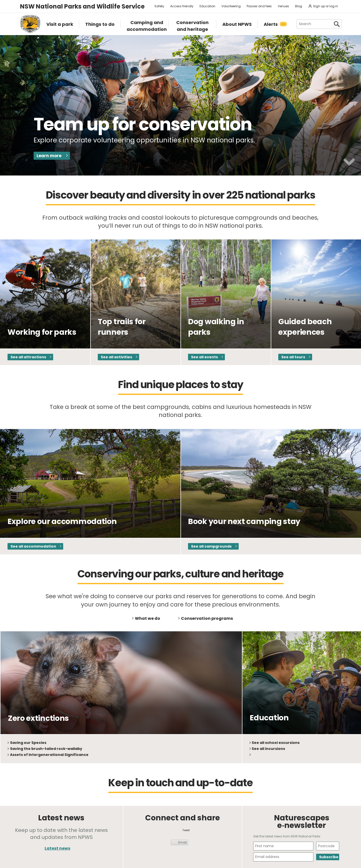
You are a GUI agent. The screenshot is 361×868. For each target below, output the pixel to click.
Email (183, 842)
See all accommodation (33, 546)
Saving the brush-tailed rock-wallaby (46, 749)
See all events (204, 357)
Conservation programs (207, 618)
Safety (159, 6)
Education (207, 6)
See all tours (293, 357)
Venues (283, 6)
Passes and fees (259, 6)
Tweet (186, 830)
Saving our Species (28, 743)
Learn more (49, 156)
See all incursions (268, 749)
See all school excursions (276, 743)
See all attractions (28, 357)
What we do (148, 618)
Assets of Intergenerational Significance (49, 755)
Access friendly (182, 6)
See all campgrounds (211, 546)
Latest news (57, 848)
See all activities (116, 357)
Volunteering (231, 6)
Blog (299, 6)
